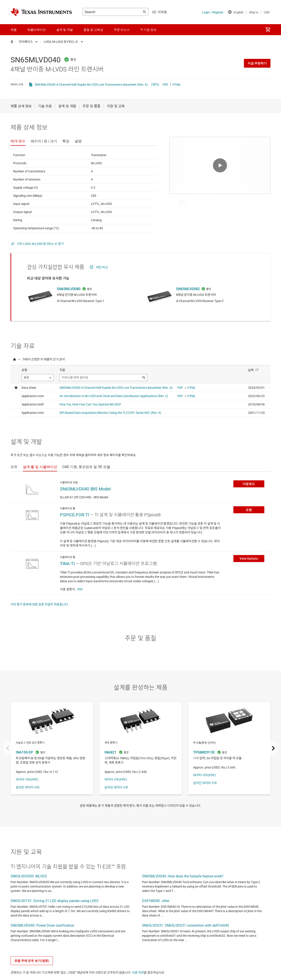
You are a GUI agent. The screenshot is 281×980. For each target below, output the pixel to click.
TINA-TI (67, 564)
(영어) (155, 85)
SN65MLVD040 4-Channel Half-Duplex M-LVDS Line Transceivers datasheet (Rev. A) (91, 85)
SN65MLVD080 (69, 289)
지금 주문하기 (257, 63)
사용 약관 (138, 973)
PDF (166, 85)
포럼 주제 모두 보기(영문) (32, 961)
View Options (249, 559)
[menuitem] (268, 30)
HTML (177, 85)
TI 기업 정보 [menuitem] (148, 30)
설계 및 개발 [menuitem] (65, 30)
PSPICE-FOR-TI (75, 515)
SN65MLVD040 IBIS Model (85, 489)
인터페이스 (26, 42)
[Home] (41, 12)
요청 (249, 510)
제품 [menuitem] (14, 30)
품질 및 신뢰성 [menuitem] (93, 30)
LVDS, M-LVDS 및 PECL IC (61, 42)
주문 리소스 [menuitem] (122, 30)
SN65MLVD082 (188, 289)
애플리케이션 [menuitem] (36, 30)
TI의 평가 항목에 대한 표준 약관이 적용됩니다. (40, 604)
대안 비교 (102, 267)
